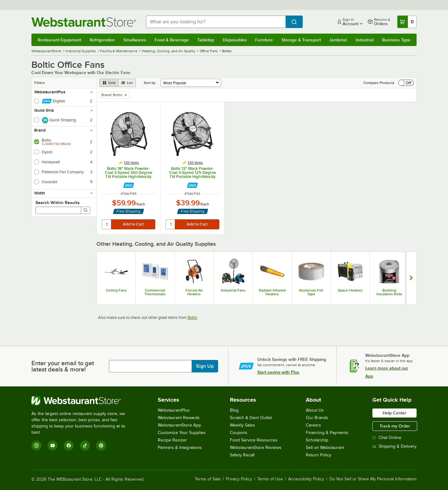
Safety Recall (242, 455)
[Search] (86, 210)
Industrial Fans (233, 290)
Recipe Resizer (172, 440)
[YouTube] (53, 446)
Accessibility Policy (306, 479)
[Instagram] (36, 446)
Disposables (235, 40)
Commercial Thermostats (155, 292)
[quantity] (107, 224)
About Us (315, 410)
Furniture (264, 40)
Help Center (394, 413)
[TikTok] (85, 446)
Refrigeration (102, 40)
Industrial (365, 40)
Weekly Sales (243, 425)
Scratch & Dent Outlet (251, 418)
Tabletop (206, 40)
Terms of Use (270, 479)
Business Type (396, 40)
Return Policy (319, 455)
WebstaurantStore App (179, 425)
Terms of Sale (208, 479)
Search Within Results (58, 203)
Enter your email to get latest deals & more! (63, 366)
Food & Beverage (172, 40)
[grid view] (109, 83)
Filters (40, 83)
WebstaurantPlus (174, 410)
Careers (313, 425)
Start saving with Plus (278, 372)
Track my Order (395, 426)
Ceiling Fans (116, 290)
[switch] (406, 83)
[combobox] (216, 22)
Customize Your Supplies (182, 433)
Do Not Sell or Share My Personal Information (373, 479)
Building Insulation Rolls (389, 292)
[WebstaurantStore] (83, 401)
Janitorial (338, 40)
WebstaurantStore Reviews (256, 448)
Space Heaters (350, 290)
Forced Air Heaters (194, 292)
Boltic (192, 317)
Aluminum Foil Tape (311, 292)
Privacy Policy (239, 479)
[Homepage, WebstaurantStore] (84, 22)
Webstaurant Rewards (179, 418)
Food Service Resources (254, 440)
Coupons (239, 433)
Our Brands (317, 418)
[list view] (127, 83)
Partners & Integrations (180, 448)
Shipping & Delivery (394, 446)
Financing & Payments (327, 433)
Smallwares (135, 40)
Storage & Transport (301, 40)
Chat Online (387, 438)
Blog (234, 410)
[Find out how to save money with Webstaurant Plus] (129, 185)
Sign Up (205, 366)
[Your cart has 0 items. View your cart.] (407, 22)
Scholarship (317, 440)
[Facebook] (69, 446)
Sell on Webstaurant (325, 448)
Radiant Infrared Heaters (272, 292)
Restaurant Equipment (59, 40)
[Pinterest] (101, 446)
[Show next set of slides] (411, 278)
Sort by (150, 83)
